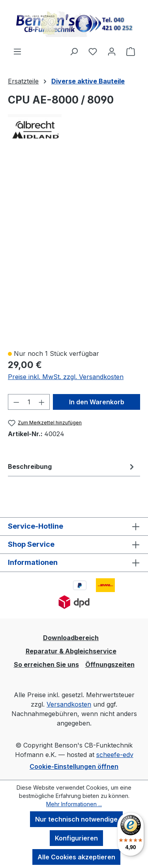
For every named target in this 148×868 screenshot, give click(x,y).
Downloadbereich (71, 638)
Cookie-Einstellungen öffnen (74, 766)
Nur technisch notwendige (76, 819)
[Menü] (17, 51)
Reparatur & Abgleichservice (71, 651)
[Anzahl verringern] (16, 402)
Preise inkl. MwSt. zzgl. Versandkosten (66, 377)
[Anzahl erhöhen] (42, 402)
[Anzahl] (29, 402)
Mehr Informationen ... (74, 804)
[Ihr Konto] (112, 51)
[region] (74, 250)
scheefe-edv (115, 755)
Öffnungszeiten (110, 664)
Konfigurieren (76, 838)
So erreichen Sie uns (46, 664)
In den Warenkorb (97, 402)
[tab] (72, 466)
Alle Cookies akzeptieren (76, 857)
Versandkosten (69, 704)
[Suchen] (74, 51)
